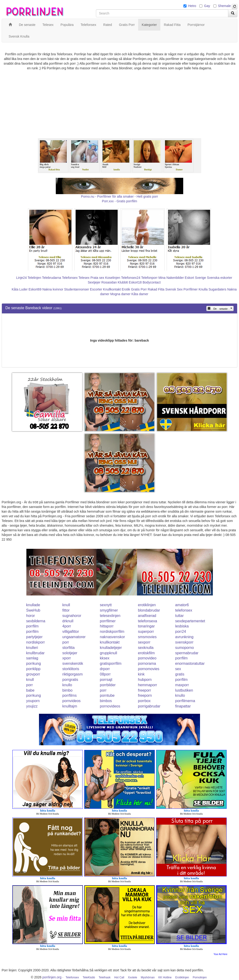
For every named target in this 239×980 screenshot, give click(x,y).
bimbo (67, 690)
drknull (68, 621)
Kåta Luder (20, 289)
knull (66, 605)
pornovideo (147, 658)
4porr (67, 626)
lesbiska (182, 626)
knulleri (32, 648)
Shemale (224, 6)
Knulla (203, 289)
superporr (146, 632)
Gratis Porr (139, 289)
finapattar (183, 706)
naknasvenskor (112, 637)
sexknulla (146, 648)
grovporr (33, 674)
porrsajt (106, 680)
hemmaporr (148, 685)
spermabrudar (187, 653)
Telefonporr (149, 278)
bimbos (106, 701)
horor (30, 616)
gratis (180, 674)
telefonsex (184, 610)
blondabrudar (149, 610)
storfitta (68, 648)
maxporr (182, 685)
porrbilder (108, 685)
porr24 (181, 632)
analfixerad (147, 616)
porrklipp (33, 669)
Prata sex (97, 278)
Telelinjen (34, 278)
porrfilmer (108, 621)
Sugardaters (217, 289)
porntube (107, 695)
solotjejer (70, 653)
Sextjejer (94, 282)
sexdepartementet (190, 621)
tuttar (179, 616)
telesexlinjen (110, 616)
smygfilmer (109, 610)
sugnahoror (72, 616)
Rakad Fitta (156, 289)
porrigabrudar (149, 706)
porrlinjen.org (52, 977)
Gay (207, 6)
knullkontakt (110, 642)
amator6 (182, 605)
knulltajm (70, 706)
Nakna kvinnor (53, 289)
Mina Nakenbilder (171, 278)
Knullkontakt (112, 289)
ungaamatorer (74, 637)
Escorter (96, 289)
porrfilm (32, 626)
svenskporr (184, 642)
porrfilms (69, 695)
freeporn (145, 695)
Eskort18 (135, 282)
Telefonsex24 (131, 278)
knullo (67, 685)
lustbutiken (184, 690)
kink (141, 674)
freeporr (144, 690)
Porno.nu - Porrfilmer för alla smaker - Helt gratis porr (119, 196)
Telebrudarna (52, 278)
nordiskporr (35, 642)
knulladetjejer (111, 648)
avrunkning (184, 637)
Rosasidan (109, 282)
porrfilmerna (185, 701)
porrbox (144, 701)
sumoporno (185, 648)
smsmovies (147, 637)
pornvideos (71, 701)
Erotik (126, 289)
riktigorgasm (72, 674)
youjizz (32, 706)
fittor (66, 610)
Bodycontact (152, 282)
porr (66, 642)
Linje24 (21, 278)
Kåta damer (140, 294)
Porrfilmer (191, 289)
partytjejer (34, 637)
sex (178, 669)
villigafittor (71, 632)
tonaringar (146, 626)
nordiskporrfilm (112, 632)
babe (30, 690)
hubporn (145, 680)
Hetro (192, 6)
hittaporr (107, 626)
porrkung (33, 663)
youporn (33, 701)
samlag (32, 658)
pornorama (147, 663)
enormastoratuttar (190, 663)
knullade (33, 605)
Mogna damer (120, 294)
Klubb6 (123, 282)
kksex (105, 658)
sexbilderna (36, 621)
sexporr (144, 642)
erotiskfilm (146, 653)
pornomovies (149, 669)
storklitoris (71, 669)
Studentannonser (77, 289)
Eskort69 (35, 289)
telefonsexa (148, 621)
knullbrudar (35, 653)
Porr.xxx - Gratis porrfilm (120, 201)
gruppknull (109, 653)
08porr (105, 674)
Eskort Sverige (195, 278)
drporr (105, 669)
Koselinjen (113, 278)
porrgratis (70, 680)
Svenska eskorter (220, 278)
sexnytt (106, 605)
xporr (67, 658)
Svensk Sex (174, 289)
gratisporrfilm (111, 663)
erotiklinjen (147, 605)
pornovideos (110, 706)
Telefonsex (70, 278)
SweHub (33, 610)
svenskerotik (73, 663)
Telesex (84, 278)
